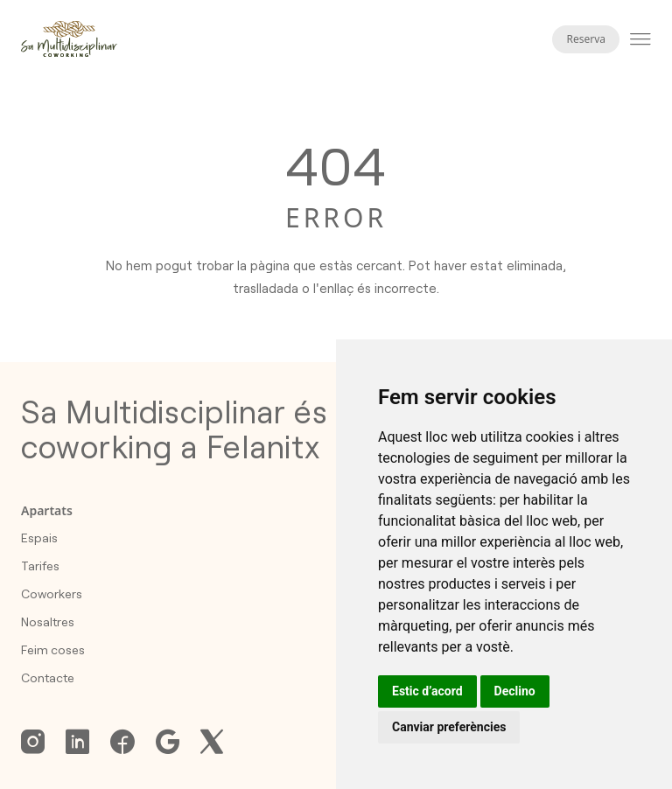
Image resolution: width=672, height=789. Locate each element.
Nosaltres (48, 621)
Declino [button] (515, 691)
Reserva (586, 39)
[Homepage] (69, 39)
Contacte (48, 677)
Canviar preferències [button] (449, 727)
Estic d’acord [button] (427, 691)
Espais (39, 538)
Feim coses (53, 649)
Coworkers (52, 593)
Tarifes (40, 566)
